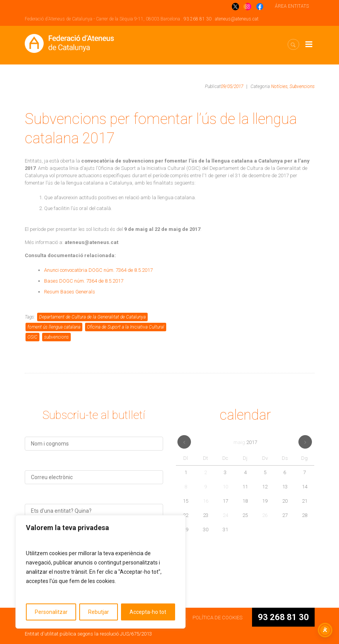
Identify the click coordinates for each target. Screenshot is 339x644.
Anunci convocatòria (66, 270)
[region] (101, 572)
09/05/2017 (232, 86)
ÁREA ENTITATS (292, 6)
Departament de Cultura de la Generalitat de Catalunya (92, 317)
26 (265, 515)
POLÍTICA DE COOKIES (217, 618)
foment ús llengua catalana (54, 327)
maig (245, 442)
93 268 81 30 (198, 19)
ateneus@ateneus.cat (237, 19)
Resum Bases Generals (70, 292)
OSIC (32, 337)
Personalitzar (51, 612)
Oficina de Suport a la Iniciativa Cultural (126, 327)
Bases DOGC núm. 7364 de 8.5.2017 (84, 281)
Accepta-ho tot (148, 612)
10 (225, 487)
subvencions (56, 337)
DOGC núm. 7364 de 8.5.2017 (121, 270)
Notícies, (280, 86)
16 (206, 501)
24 (225, 515)
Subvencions (302, 86)
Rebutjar (99, 612)
